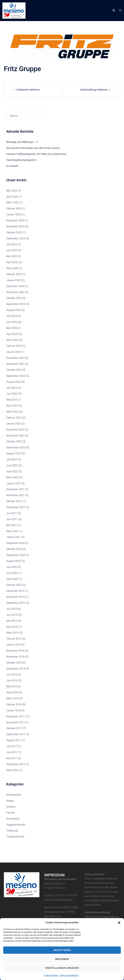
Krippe (10, 801)
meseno (11, 807)
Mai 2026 (12, 191)
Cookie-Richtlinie (51, 975)
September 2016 (16, 764)
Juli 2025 (12, 244)
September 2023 (16, 376)
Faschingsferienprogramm (21, 160)
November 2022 (15, 436)
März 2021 (12, 531)
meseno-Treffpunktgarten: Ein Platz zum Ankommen (36, 154)
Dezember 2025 (15, 220)
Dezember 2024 (15, 286)
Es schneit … (13, 166)
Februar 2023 (14, 418)
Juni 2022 (12, 465)
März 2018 (12, 698)
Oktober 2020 (14, 549)
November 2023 (15, 364)
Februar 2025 (14, 274)
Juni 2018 (12, 680)
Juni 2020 (12, 573)
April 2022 (12, 471)
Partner (11, 813)
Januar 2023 (13, 424)
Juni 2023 (12, 394)
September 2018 (16, 669)
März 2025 (12, 268)
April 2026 (12, 197)
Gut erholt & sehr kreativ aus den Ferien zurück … (34, 148)
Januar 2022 (13, 483)
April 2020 (12, 579)
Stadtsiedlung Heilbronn (94, 90)
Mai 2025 (12, 256)
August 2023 (14, 382)
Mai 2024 (12, 328)
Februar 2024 (14, 346)
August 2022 (14, 453)
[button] (119, 923)
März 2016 (12, 770)
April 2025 (12, 262)
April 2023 (12, 406)
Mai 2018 (12, 686)
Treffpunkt (12, 831)
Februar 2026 (14, 208)
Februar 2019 (14, 639)
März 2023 (12, 412)
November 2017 (15, 722)
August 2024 (14, 310)
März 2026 (12, 202)
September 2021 (16, 507)
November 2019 (15, 597)
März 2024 (12, 340)
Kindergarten (14, 795)
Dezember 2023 (15, 358)
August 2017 (14, 740)
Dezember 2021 (15, 489)
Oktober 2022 (14, 441)
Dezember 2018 (15, 651)
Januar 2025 (13, 280)
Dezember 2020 (15, 543)
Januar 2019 (13, 645)
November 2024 (15, 292)
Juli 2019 (12, 609)
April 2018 (12, 692)
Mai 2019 (12, 621)
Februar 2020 (14, 585)
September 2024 (16, 304)
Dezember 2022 (15, 430)
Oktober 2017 (14, 728)
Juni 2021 (12, 519)
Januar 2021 (13, 537)
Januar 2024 (13, 352)
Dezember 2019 (15, 591)
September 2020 (16, 555)
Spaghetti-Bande (16, 825)
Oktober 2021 (14, 501)
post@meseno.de (63, 900)
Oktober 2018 (14, 663)
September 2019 (16, 603)
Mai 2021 (12, 525)
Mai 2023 (12, 400)
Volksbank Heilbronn (28, 90)
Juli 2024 (12, 316)
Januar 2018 (13, 710)
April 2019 (12, 627)
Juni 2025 (12, 250)
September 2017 (16, 734)
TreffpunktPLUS (15, 837)
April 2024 (12, 334)
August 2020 (14, 561)
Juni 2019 (12, 615)
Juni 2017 (12, 752)
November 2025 (15, 226)
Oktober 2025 (14, 232)
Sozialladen (13, 819)
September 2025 (16, 238)
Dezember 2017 (15, 716)
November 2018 (15, 657)
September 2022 (16, 447)
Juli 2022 (12, 459)
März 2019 (12, 633)
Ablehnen (62, 959)
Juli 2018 (12, 675)
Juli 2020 (12, 567)
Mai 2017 (12, 758)
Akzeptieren (62, 950)
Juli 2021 (12, 513)
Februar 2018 (14, 704)
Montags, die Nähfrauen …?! (22, 142)
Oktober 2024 (14, 298)
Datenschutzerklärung (69, 975)
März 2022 (12, 477)
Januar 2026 (13, 214)
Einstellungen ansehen (62, 968)
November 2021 (15, 495)
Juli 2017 (12, 746)
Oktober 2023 (14, 370)
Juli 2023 (12, 388)
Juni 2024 (12, 322)
